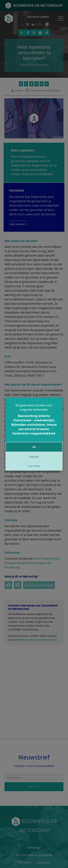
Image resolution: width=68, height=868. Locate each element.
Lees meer (34, 466)
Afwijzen (34, 457)
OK (34, 447)
